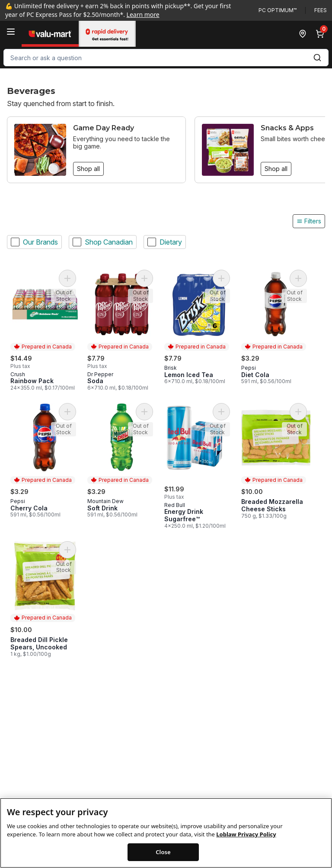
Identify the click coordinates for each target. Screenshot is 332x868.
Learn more (143, 15)
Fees (321, 10)
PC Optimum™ (278, 10)
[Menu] (11, 32)
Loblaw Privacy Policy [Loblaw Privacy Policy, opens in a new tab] (246, 847)
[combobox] (166, 58)
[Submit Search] (317, 58)
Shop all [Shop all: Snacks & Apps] (276, 169)
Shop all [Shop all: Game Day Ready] (88, 169)
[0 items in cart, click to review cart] (322, 34)
